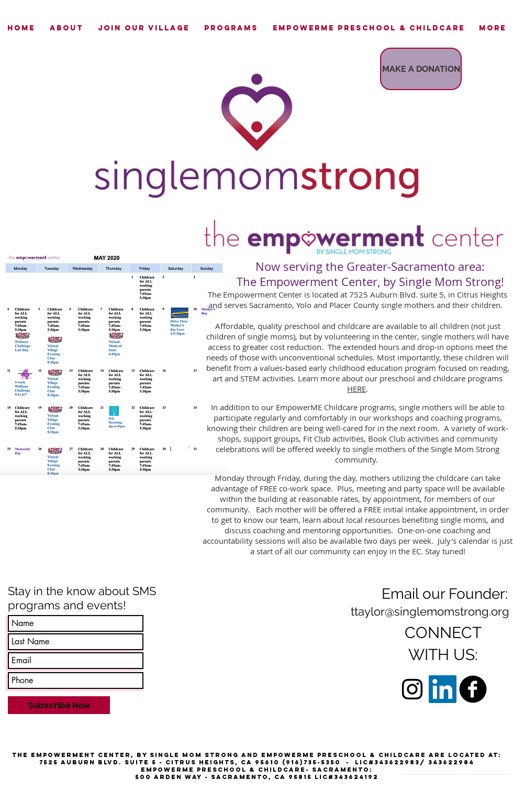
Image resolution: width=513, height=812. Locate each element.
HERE (356, 389)
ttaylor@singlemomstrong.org (430, 611)
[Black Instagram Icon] (412, 689)
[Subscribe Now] (59, 705)
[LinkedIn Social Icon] (443, 689)
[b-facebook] (473, 689)
